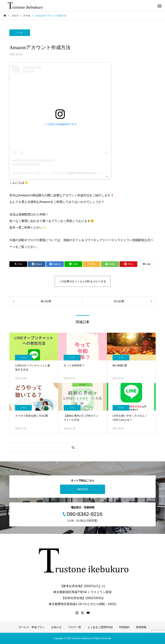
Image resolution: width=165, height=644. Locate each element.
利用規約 (124, 627)
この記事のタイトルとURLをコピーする (82, 281)
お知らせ (56, 627)
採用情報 (141, 627)
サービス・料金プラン (32, 627)
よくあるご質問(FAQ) (100, 627)
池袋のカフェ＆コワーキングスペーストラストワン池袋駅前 (104, 240)
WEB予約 (83, 489)
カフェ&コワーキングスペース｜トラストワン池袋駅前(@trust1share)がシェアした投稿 (64, 173)
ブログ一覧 (75, 627)
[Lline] (73, 264)
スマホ (20, 33)
